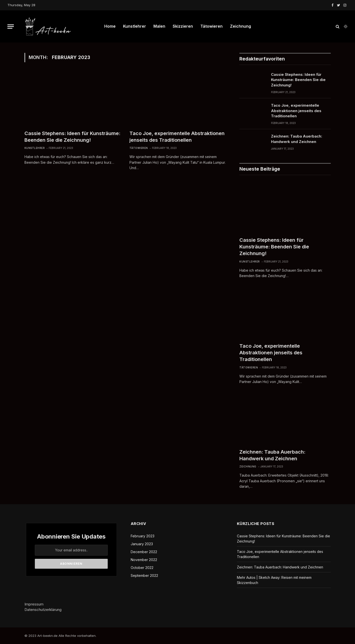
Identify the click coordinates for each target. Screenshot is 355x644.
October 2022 (142, 568)
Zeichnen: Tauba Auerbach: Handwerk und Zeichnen (297, 139)
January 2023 (142, 544)
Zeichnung (240, 26)
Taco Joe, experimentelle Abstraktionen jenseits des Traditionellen (177, 137)
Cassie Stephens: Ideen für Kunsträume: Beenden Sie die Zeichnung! (72, 137)
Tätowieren (211, 26)
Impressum (34, 604)
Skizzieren (183, 26)
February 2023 (143, 536)
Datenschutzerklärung (43, 610)
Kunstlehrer (135, 26)
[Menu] (11, 27)
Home (110, 26)
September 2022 (144, 575)
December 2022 (144, 552)
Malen (159, 26)
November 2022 (144, 560)
